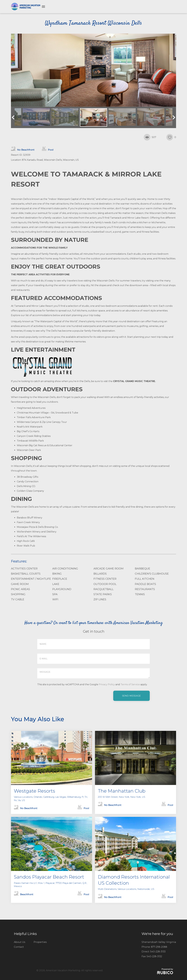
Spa (55, 594)
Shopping (18, 594)
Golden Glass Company (30, 491)
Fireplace (60, 579)
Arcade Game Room (108, 569)
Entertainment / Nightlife (31, 579)
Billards (100, 574)
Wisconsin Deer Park (29, 450)
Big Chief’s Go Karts (28, 431)
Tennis (140, 594)
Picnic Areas (20, 589)
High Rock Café (26, 541)
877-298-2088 (159, 947)
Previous (14, 117)
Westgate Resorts (34, 791)
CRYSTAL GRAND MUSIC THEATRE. (134, 381)
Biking (57, 574)
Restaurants (145, 589)
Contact (19, 947)
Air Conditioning (65, 569)
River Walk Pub (26, 546)
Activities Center (24, 569)
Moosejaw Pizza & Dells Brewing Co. (38, 527)
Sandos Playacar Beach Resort (49, 877)
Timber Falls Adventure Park (34, 417)
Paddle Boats (145, 584)
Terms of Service (130, 684)
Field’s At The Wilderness (31, 536)
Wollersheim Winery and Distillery (37, 532)
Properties (40, 942)
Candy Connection (28, 482)
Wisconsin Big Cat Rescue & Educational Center (45, 445)
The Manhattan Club (122, 791)
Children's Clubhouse (152, 574)
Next (173, 117)
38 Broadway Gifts (27, 477)
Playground (62, 589)
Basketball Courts (26, 574)
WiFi (55, 599)
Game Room (20, 584)
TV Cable (18, 599)
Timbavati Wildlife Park (30, 441)
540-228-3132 (154, 956)
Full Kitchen (145, 579)
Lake (56, 584)
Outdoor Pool (105, 584)
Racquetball (104, 589)
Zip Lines (100, 599)
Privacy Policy (107, 684)
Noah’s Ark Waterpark (30, 427)
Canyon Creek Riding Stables (34, 436)
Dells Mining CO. (26, 486)
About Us (20, 942)
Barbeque (143, 569)
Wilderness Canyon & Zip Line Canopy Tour (42, 422)
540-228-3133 (158, 952)
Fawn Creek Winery (28, 522)
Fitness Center (105, 579)
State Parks (103, 594)
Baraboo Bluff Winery (30, 518)
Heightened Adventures (31, 408)
